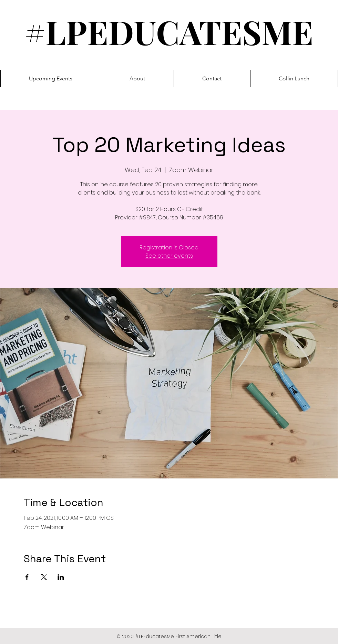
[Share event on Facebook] (27, 577)
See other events (169, 256)
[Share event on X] (44, 577)
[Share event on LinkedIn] (61, 577)
